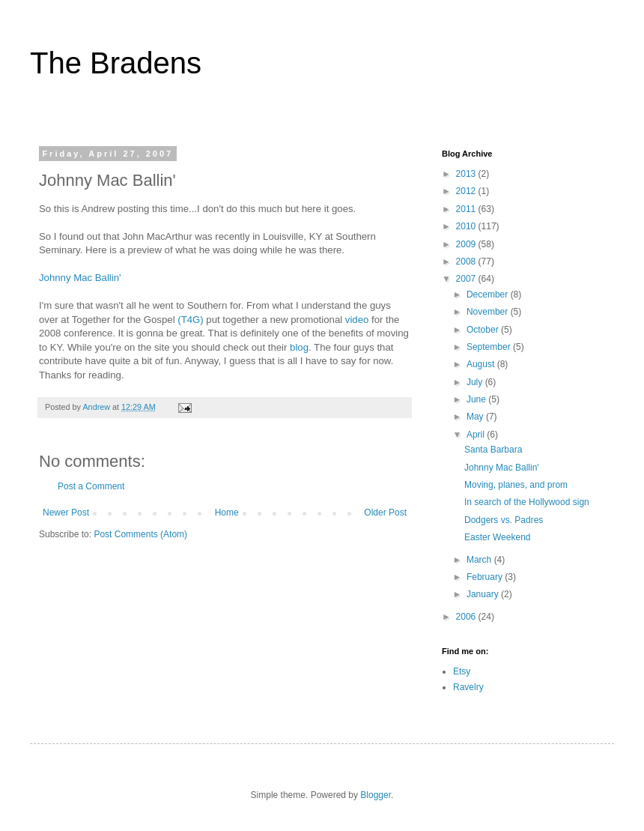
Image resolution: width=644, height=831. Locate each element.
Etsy (462, 671)
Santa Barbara (493, 450)
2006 (467, 617)
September (490, 347)
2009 (467, 244)
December (489, 294)
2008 (467, 262)
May (476, 417)
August (482, 364)
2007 (467, 279)
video (357, 320)
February (486, 577)
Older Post (385, 513)
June (477, 399)
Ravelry (468, 687)
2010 (467, 226)
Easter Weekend (498, 537)
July (476, 382)
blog (299, 347)
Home (227, 513)
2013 (467, 174)
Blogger (376, 795)
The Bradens (116, 63)
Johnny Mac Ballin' (80, 278)
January (484, 594)
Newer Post (66, 513)
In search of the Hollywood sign (527, 502)
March (480, 560)
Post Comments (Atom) (140, 534)
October (484, 330)
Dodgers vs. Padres (504, 520)
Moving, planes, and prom (516, 485)
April (477, 435)
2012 (467, 191)
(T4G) (190, 320)
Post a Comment (91, 486)
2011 (467, 209)
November (489, 312)
